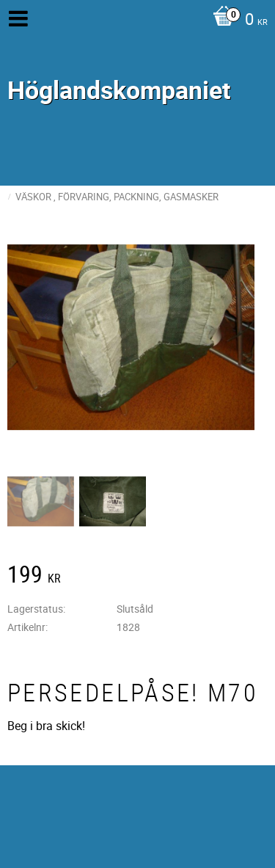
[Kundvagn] (236, 21)
